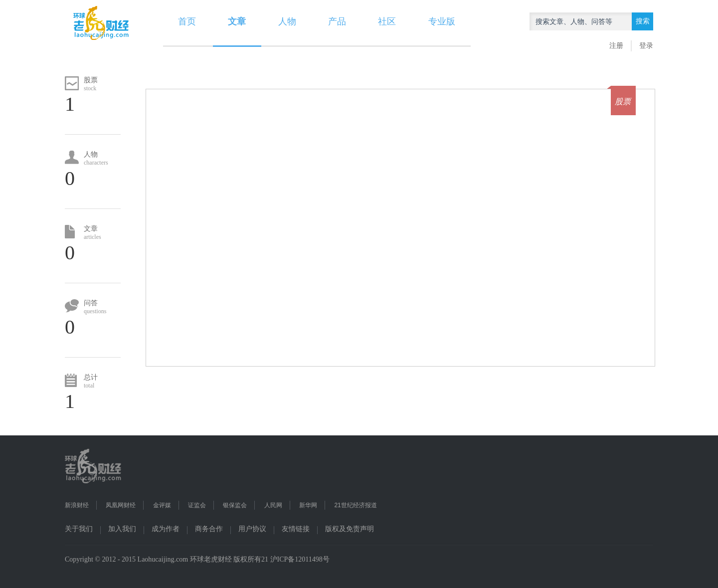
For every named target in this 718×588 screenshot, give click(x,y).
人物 (287, 21)
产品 (337, 21)
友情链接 (296, 529)
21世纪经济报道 (355, 505)
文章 (237, 21)
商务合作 (209, 529)
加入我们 (122, 529)
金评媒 (162, 505)
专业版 (442, 21)
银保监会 (235, 505)
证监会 (197, 505)
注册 (616, 46)
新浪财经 (77, 505)
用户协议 (252, 529)
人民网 (273, 505)
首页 (187, 21)
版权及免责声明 (350, 529)
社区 (387, 21)
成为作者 (166, 529)
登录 (646, 46)
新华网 (308, 505)
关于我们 (79, 529)
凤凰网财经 (121, 505)
